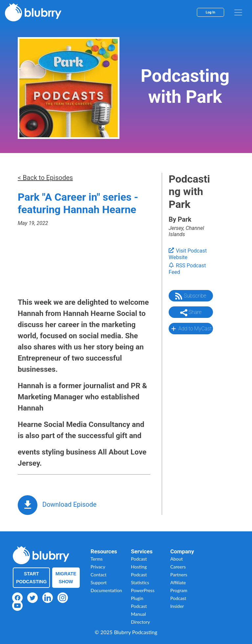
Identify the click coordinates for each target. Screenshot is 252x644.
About (177, 559)
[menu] (238, 12)
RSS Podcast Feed (187, 269)
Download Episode (69, 504)
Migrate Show (66, 578)
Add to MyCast (191, 329)
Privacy (98, 567)
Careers (178, 567)
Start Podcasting (31, 578)
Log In (210, 12)
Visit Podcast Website (188, 254)
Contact (99, 575)
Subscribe (191, 296)
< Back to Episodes (45, 178)
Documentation (106, 590)
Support (99, 582)
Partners (179, 575)
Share (191, 313)
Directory (140, 622)
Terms (97, 559)
